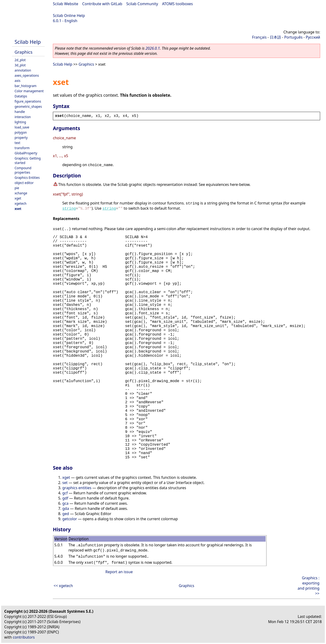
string (69, 209)
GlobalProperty (26, 153)
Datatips (21, 96)
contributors (24, 637)
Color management (29, 91)
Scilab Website (66, 4)
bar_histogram (26, 86)
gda (66, 508)
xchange (21, 193)
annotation (23, 70)
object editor (24, 183)
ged (66, 514)
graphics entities (77, 488)
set (65, 483)
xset (18, 209)
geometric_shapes (28, 106)
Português (293, 37)
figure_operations (28, 101)
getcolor (70, 519)
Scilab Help (28, 42)
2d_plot (20, 60)
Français (259, 37)
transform (22, 148)
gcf (65, 493)
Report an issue (119, 572)
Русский (313, 37)
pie (17, 188)
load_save (22, 127)
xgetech (21, 203)
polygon (21, 132)
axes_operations (27, 75)
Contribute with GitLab (102, 4)
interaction (23, 117)
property (21, 138)
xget (18, 198)
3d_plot (20, 65)
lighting (20, 122)
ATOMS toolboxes (178, 4)
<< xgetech (63, 586)
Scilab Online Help (69, 16)
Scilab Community (142, 4)
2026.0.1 (153, 48)
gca (65, 503)
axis (18, 81)
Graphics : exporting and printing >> (308, 586)
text (17, 143)
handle (20, 112)
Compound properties (23, 170)
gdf (65, 498)
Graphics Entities (27, 178)
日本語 (275, 37)
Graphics (24, 52)
